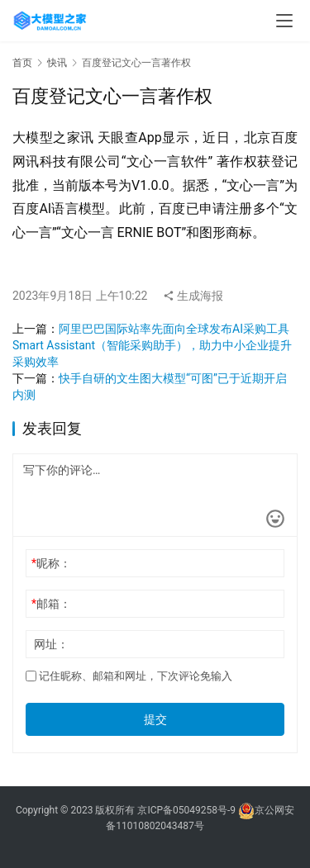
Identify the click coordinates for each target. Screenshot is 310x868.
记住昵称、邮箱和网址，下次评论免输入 (129, 676)
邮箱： (51, 604)
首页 (22, 63)
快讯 (57, 63)
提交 (155, 719)
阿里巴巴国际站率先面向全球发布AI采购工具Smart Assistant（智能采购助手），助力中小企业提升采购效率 (152, 345)
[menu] (284, 21)
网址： (51, 644)
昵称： (51, 563)
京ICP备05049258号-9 (186, 810)
